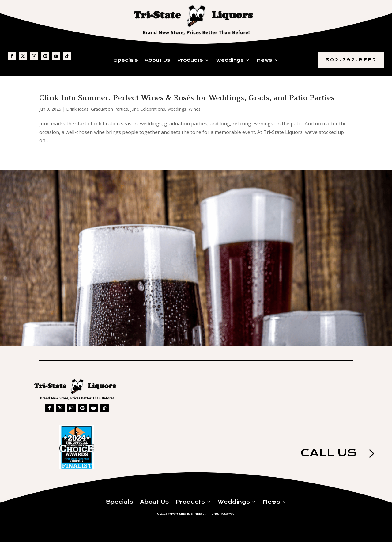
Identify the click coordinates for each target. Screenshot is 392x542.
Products (190, 60)
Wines (195, 109)
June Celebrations (148, 109)
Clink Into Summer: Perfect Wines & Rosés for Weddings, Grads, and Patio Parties (187, 98)
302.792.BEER (351, 60)
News (264, 60)
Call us (324, 454)
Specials (126, 60)
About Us (157, 60)
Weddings (230, 60)
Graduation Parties (109, 109)
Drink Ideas (77, 109)
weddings (177, 109)
